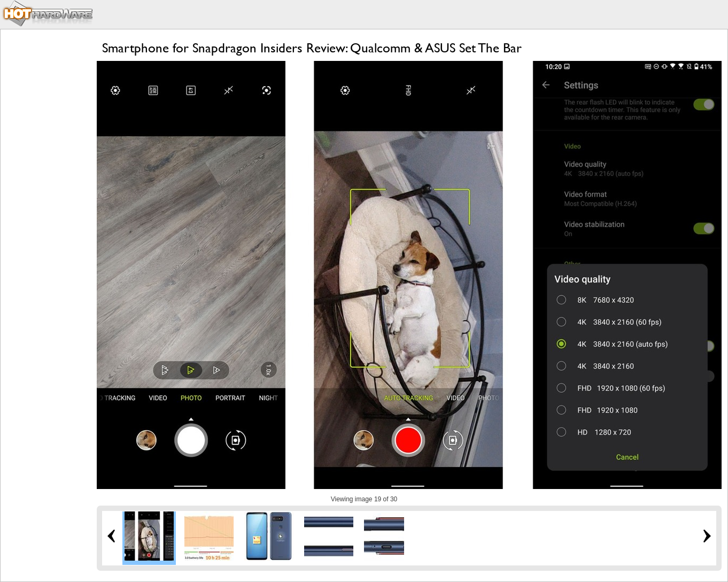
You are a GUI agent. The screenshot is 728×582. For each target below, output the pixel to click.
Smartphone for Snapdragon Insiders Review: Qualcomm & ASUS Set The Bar (312, 48)
